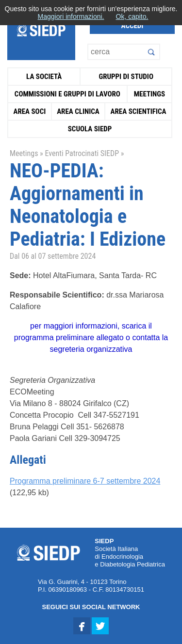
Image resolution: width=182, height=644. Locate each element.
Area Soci (29, 111)
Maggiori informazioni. (71, 16)
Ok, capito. (132, 16)
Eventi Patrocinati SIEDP (82, 153)
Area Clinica (78, 111)
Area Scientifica (139, 111)
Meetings (150, 94)
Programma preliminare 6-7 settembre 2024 (85, 481)
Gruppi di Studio (126, 77)
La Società (44, 77)
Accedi (132, 26)
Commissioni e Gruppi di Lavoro (67, 94)
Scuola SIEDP (90, 129)
